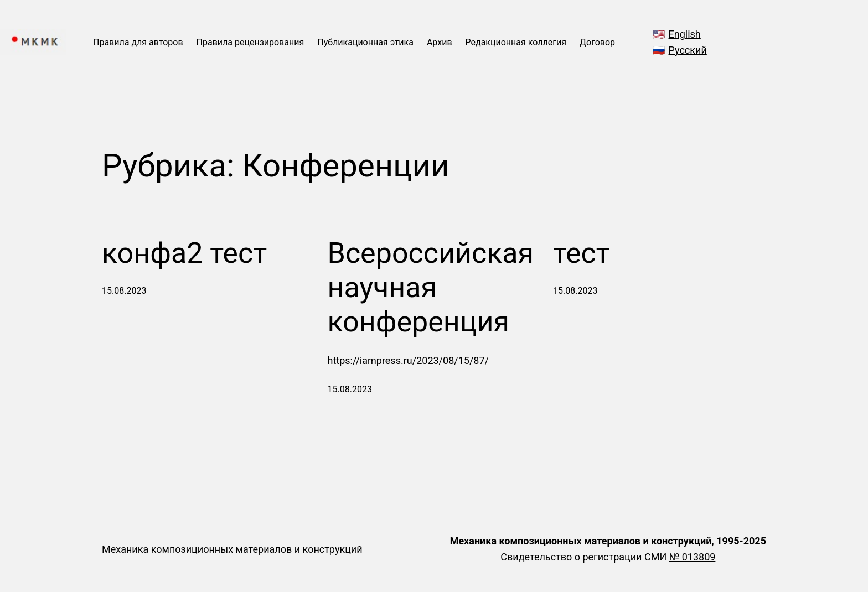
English (685, 34)
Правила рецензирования (250, 42)
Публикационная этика (365, 42)
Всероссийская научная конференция (431, 288)
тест (582, 253)
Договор (597, 42)
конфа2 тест (184, 253)
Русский (688, 50)
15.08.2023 (124, 291)
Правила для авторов (138, 42)
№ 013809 (693, 557)
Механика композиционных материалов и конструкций (232, 549)
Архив (440, 42)
